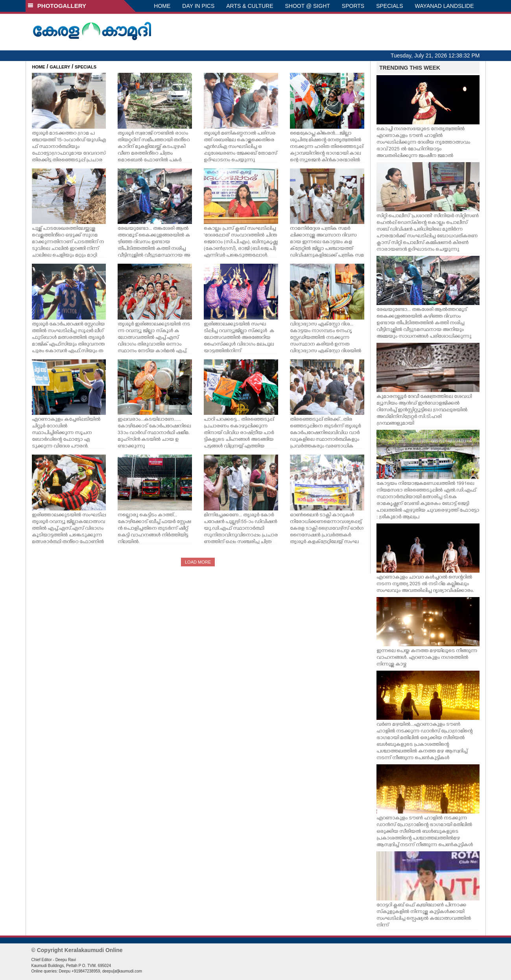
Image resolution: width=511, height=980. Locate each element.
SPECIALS (389, 6)
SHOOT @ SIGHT (308, 6)
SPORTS (353, 6)
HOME (162, 6)
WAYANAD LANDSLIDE (445, 6)
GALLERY (60, 67)
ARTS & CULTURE (250, 6)
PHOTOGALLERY (57, 6)
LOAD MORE (198, 562)
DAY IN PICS (198, 6)
